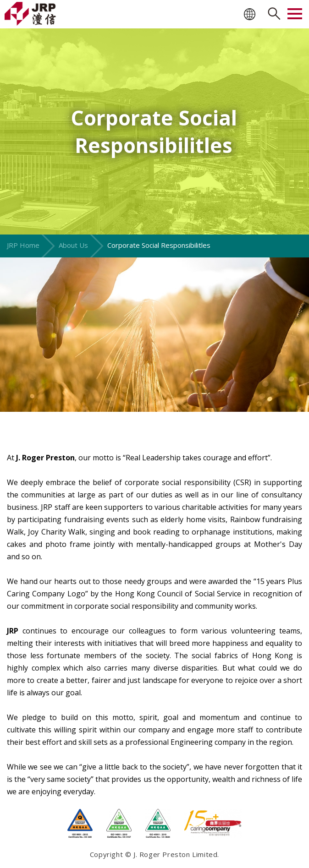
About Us (73, 245)
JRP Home (23, 245)
